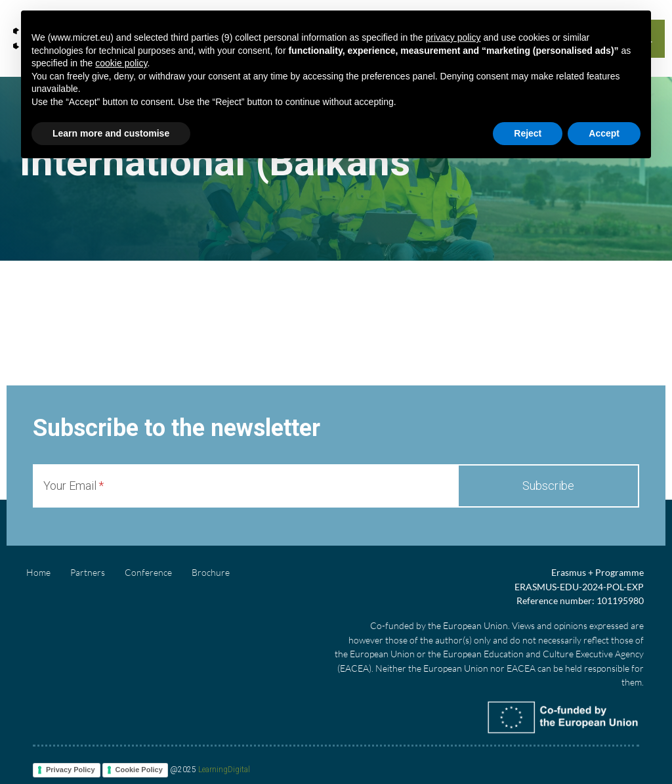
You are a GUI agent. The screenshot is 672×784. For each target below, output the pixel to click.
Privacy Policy (71, 770)
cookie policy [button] (121, 63)
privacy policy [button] (453, 37)
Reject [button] (528, 133)
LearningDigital (224, 770)
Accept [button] (604, 133)
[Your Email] (245, 486)
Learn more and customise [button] (111, 133)
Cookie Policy (139, 770)
